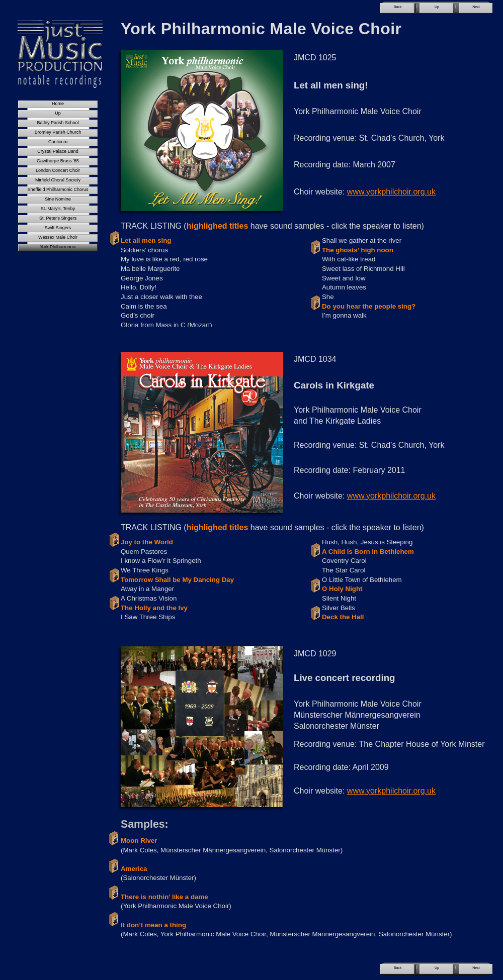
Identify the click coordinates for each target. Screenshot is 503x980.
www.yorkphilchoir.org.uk (391, 192)
